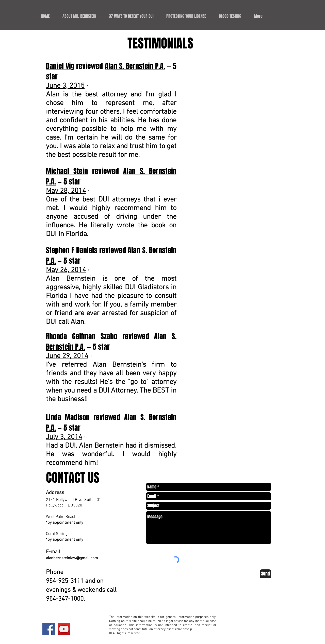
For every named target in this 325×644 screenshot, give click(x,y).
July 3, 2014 (64, 437)
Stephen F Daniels (72, 250)
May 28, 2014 (66, 191)
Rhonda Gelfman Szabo (82, 336)
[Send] (265, 574)
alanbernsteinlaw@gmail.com (72, 558)
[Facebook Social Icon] (49, 629)
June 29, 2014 (67, 356)
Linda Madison (68, 417)
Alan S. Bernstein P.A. (135, 66)
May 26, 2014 (66, 270)
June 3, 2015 (65, 86)
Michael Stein (67, 171)
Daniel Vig (60, 66)
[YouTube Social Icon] (64, 629)
